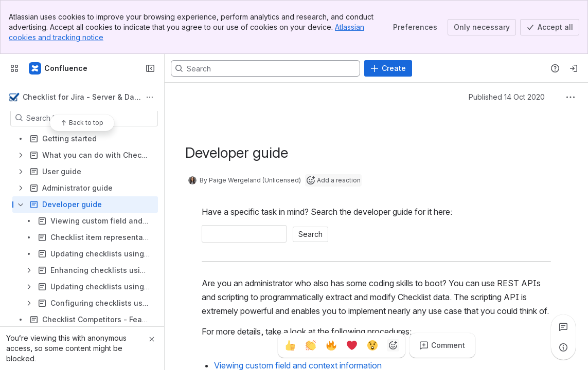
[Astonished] (372, 345)
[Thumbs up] (290, 345)
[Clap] (311, 345)
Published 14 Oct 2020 (507, 97)
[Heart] (352, 345)
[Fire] (331, 345)
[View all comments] (563, 327)
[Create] (388, 68)
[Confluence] (59, 68)
